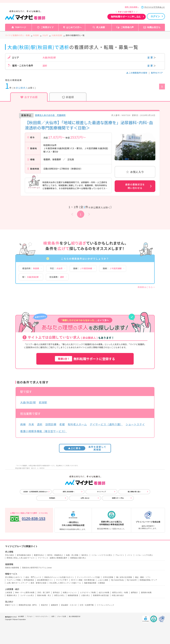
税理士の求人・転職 (120, 593)
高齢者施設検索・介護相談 (94, 583)
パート (130, 555)
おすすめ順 (29, 97)
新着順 (68, 97)
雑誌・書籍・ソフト (143, 577)
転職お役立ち (154, 27)
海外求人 (85, 555)
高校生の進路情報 (12, 568)
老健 (62, 424)
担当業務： (57, 277)
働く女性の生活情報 (124, 577)
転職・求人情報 (72, 555)
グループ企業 (62, 616)
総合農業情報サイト (45, 580)
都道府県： (31, 268)
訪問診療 (51, 424)
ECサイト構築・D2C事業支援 (83, 580)
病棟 (23, 424)
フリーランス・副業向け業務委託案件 (52, 558)
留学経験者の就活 (24, 555)
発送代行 (44, 605)
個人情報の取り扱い (134, 492)
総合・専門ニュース (33, 577)
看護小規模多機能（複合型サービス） (44, 431)
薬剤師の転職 (146, 593)
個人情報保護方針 (75, 616)
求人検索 (101, 27)
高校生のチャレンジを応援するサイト (59, 577)
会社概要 (21, 616)
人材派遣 (9, 593)
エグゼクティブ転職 (88, 593)
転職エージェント (70, 593)
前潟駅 (43, 402)
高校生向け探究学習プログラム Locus (37, 568)
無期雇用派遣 (73, 595)
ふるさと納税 (103, 580)
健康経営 (54, 605)
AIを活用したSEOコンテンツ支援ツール (65, 583)
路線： (83, 268)
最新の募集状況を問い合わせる (135, 186)
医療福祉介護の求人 (78, 558)
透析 (40, 424)
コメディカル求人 (27, 595)
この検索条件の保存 (137, 73)
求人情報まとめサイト (14, 577)
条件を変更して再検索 (85, 448)
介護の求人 (86, 595)
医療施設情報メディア (148, 580)
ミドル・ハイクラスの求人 (102, 555)
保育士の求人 (59, 595)
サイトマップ (101, 492)
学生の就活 (9, 555)
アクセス (30, 616)
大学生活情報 (108, 577)
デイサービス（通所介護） (106, 424)
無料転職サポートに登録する (85, 359)
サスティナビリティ (42, 616)
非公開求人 (22, 88)
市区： (56, 268)
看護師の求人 (12, 595)
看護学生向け (39, 555)
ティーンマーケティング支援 (88, 577)
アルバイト (120, 555)
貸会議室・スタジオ (69, 605)
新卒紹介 (56, 593)
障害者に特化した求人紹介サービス (21, 558)
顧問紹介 (134, 593)
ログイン (155, 16)
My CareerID (132, 580)
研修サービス (10, 605)
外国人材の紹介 (118, 595)
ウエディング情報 (14, 580)
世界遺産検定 (29, 580)
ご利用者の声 (127, 27)
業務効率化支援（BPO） (28, 605)
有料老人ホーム (77, 424)
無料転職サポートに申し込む (126, 17)
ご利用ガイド (47, 27)
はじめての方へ (74, 27)
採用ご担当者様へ (132, 7)
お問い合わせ (85, 498)
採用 (53, 616)
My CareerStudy (117, 580)
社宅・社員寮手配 (87, 605)
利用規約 (52, 498)
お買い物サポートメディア (17, 583)
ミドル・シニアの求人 (144, 555)
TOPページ (21, 27)
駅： (31, 277)
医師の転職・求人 (44, 595)
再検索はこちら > (146, 287)
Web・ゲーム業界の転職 (25, 593)
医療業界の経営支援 (101, 595)
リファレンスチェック (105, 605)
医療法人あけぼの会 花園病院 (50, 115)
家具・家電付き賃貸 (39, 583)
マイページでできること (155, 7)
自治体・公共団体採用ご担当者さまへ (36, 492)
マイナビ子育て (62, 580)
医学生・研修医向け (55, 555)
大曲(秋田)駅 (28, 402)
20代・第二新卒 (44, 593)
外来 (31, 424)
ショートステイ (135, 424)
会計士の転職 (104, 593)
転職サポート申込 (118, 498)
